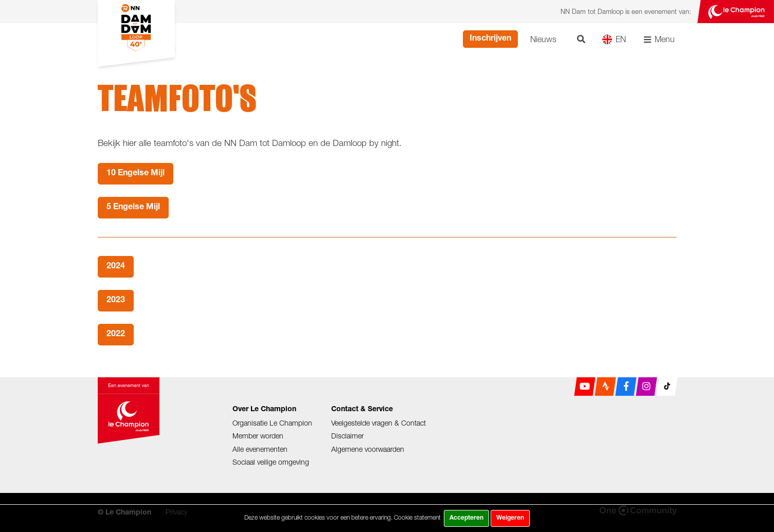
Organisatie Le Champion (272, 423)
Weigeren (510, 518)
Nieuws (543, 39)
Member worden (258, 436)
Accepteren (466, 518)
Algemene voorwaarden (368, 449)
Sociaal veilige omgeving (271, 462)
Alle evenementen (260, 449)
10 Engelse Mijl (136, 174)
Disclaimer (347, 436)
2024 (116, 267)
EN (614, 39)
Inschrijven (490, 39)
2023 (116, 301)
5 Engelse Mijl (133, 208)
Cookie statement (417, 517)
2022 (116, 335)
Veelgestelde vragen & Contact (379, 423)
